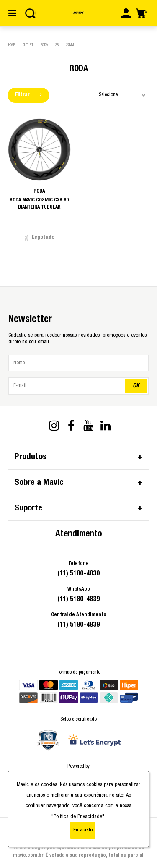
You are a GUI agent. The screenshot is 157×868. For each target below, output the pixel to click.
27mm (70, 45)
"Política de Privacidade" (78, 817)
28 (57, 45)
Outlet (28, 45)
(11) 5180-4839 (78, 599)
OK (136, 386)
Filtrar (28, 95)
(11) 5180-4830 (78, 573)
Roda (45, 45)
